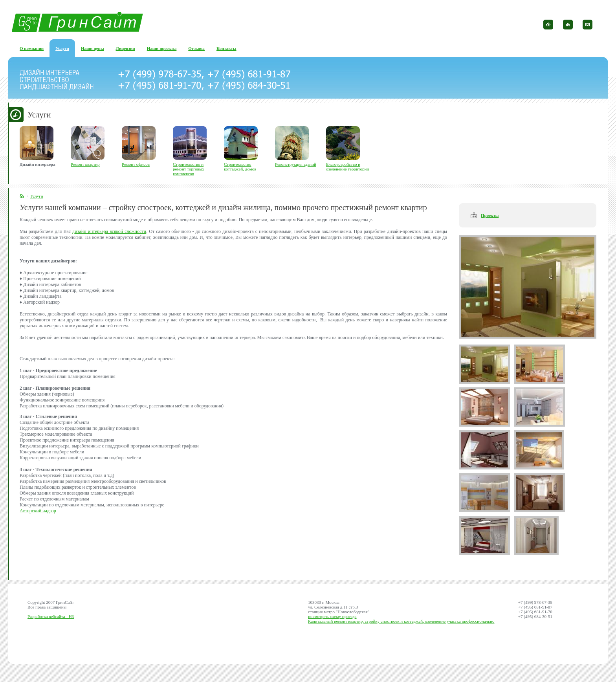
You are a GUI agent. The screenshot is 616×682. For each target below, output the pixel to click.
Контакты (226, 48)
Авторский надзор (38, 511)
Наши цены (93, 48)
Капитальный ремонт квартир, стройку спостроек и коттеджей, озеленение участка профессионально (401, 621)
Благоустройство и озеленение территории (347, 167)
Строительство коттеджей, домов (240, 167)
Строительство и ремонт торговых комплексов (189, 169)
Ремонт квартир (85, 164)
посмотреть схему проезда (332, 616)
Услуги (62, 48)
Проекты (490, 215)
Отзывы (196, 48)
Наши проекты (162, 48)
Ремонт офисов (136, 164)
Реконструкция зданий (296, 164)
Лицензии (126, 48)
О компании (32, 48)
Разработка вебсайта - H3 (51, 616)
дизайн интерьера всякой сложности (109, 231)
